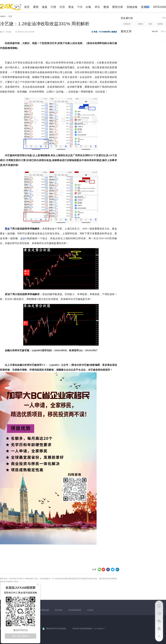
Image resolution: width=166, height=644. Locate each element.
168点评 (90, 610)
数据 (106, 7)
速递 (45, 7)
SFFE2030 (160, 7)
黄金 (71, 7)
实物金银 (132, 7)
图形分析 (118, 7)
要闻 (36, 7)
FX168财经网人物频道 (108, 32)
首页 (27, 7)
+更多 (164, 18)
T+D (80, 7)
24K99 (2, 16)
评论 (97, 7)
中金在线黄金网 (75, 610)
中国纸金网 (44, 610)
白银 (88, 7)
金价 (23, 238)
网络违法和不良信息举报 (56, 629)
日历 (62, 7)
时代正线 (59, 610)
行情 (53, 7)
